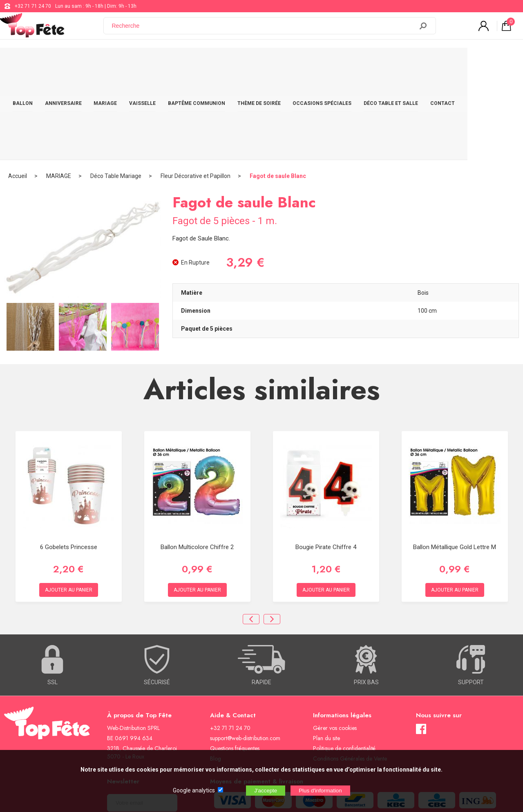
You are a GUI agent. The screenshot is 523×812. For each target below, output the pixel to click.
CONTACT (478, 62)
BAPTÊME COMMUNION (224, 62)
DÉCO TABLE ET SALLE (425, 62)
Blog (216, 670)
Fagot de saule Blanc (278, 88)
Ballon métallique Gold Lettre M (455, 459)
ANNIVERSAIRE (85, 62)
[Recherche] (264, 30)
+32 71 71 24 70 (33, 6)
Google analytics (194, 790)
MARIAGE (129, 62)
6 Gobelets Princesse (69, 459)
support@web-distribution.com (245, 650)
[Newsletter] (142, 715)
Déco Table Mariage (116, 88)
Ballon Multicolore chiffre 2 (197, 459)
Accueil (18, 88)
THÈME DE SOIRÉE (289, 62)
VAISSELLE (168, 62)
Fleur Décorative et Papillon (196, 88)
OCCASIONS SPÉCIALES (354, 62)
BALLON (42, 62)
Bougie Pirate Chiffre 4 (326, 459)
